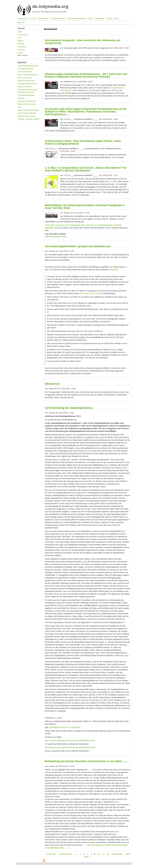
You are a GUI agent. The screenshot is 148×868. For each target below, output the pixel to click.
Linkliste (109, 19)
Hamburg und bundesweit (27, 101)
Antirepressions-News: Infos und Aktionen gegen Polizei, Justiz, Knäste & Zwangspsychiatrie (83, 142)
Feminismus (22, 47)
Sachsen (33, 104)
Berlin (36, 66)
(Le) (24, 78)
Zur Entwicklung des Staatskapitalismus (69, 408)
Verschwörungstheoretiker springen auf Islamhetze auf (78, 246)
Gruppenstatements (58, 19)
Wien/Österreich (31, 84)
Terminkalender (43, 19)
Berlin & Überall (23, 104)
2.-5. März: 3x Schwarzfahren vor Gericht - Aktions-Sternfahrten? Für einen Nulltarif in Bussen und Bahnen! (86, 169)
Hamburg (21, 98)
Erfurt (20, 107)
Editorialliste (100, 19)
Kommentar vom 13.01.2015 (91, 293)
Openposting (23, 19)
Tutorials (33, 19)
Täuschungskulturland (26, 66)
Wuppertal (28, 72)
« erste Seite (51, 854)
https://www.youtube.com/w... (56, 237)
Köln (19, 95)
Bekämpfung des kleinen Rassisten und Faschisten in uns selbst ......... (87, 761)
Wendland (21, 84)
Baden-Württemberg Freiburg (28, 110)
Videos (91, 19)
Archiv (116, 19)
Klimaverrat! (52, 384)
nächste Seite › (117, 854)
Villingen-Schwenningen (26, 81)
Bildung (20, 41)
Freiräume (21, 50)
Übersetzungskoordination (77, 19)
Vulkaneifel (32, 113)
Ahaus (20, 78)
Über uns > (21, 22)
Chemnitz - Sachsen (25, 119)
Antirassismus (23, 35)
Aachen (29, 78)
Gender (20, 53)
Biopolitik (21, 44)
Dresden (21, 87)
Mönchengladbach (28, 95)
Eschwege (21, 69)
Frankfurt (36, 119)
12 (108, 854)
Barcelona (28, 87)
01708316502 (75, 727)
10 (99, 854)
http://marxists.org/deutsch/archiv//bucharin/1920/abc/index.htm (70, 741)
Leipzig (32, 116)
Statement (114, 270)
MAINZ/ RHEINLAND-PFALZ (28, 75)
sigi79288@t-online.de (58, 727)
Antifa (20, 32)
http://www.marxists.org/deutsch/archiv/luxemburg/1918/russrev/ (70, 747)
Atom (20, 38)
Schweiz (21, 72)
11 (103, 854)
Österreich (30, 69)
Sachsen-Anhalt (23, 116)
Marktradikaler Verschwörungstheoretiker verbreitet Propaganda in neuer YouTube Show (85, 207)
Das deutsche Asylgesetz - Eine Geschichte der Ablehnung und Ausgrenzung (83, 42)
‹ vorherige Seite (65, 854)
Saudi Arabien (23, 113)
